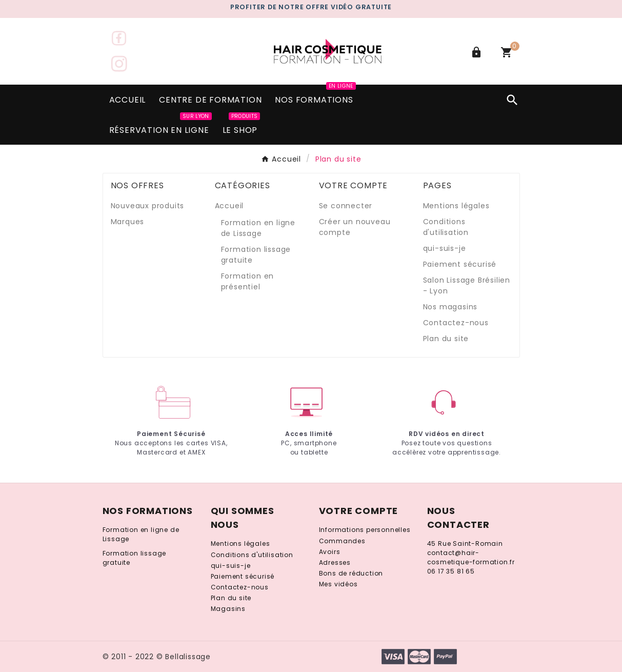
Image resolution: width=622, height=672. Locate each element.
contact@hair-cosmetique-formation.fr (471, 557)
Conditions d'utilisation (446, 227)
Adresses (335, 562)
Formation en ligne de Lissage (258, 228)
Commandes (342, 541)
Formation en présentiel (248, 281)
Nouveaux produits (148, 206)
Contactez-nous (456, 323)
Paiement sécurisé (460, 264)
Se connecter (346, 206)
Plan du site (446, 339)
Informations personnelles (365, 530)
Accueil (229, 206)
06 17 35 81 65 (451, 571)
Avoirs (330, 552)
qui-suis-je (445, 248)
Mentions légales (456, 206)
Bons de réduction (351, 573)
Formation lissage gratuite (135, 558)
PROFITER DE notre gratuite (311, 7)
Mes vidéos (338, 584)
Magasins (228, 609)
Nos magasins (450, 307)
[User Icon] (478, 52)
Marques (128, 222)
